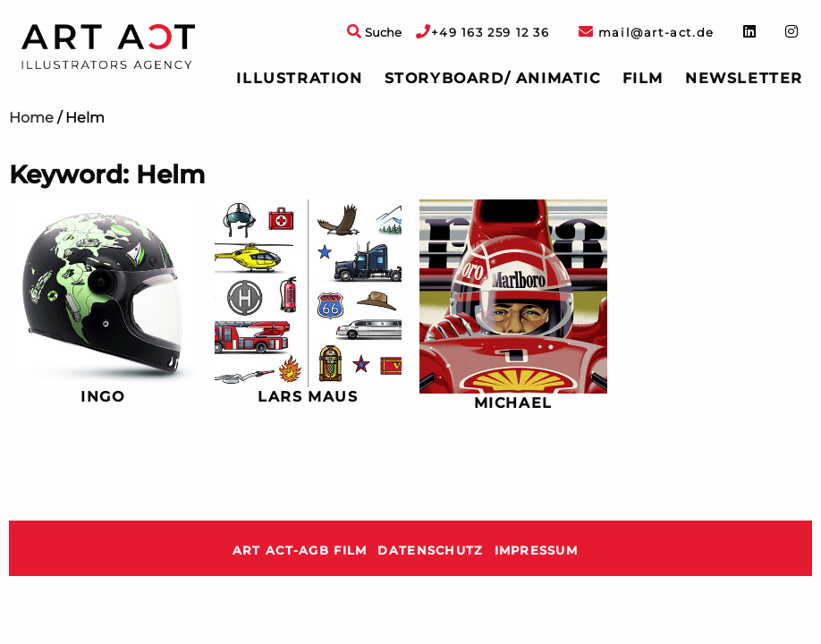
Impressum (537, 551)
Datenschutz (430, 551)
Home (31, 118)
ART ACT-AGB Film (300, 551)
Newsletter (744, 78)
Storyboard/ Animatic (493, 78)
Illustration (299, 78)
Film (643, 78)
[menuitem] (299, 79)
